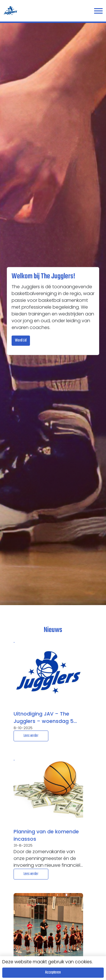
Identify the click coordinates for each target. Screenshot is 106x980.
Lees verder (31, 736)
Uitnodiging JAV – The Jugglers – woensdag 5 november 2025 (44, 718)
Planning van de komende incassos (46, 835)
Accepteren (53, 972)
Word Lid (21, 340)
